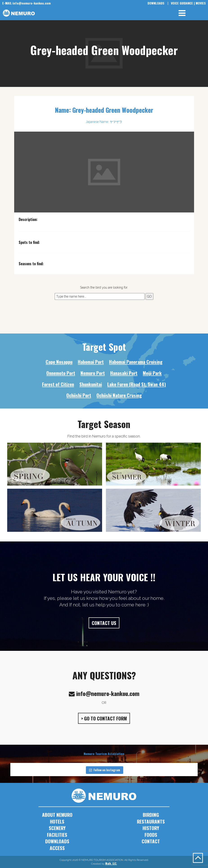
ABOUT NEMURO (57, 815)
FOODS (151, 835)
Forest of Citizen (58, 384)
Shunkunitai (91, 384)
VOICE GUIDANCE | (183, 3)
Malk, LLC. (111, 863)
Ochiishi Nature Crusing (119, 395)
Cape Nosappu (59, 362)
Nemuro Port (93, 373)
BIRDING (151, 815)
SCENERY (57, 828)
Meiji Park (152, 373)
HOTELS (57, 821)
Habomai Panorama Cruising (136, 362)
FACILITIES (57, 835)
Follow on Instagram (105, 770)
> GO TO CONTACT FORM (104, 718)
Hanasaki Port (124, 373)
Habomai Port (91, 362)
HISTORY (151, 828)
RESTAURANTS (151, 821)
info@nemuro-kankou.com (26, 3)
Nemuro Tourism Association (104, 754)
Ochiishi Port (79, 395)
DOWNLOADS (156, 3)
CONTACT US (104, 623)
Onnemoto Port (61, 373)
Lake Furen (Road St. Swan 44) (137, 384)
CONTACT (151, 841)
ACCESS (57, 848)
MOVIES (201, 3)
